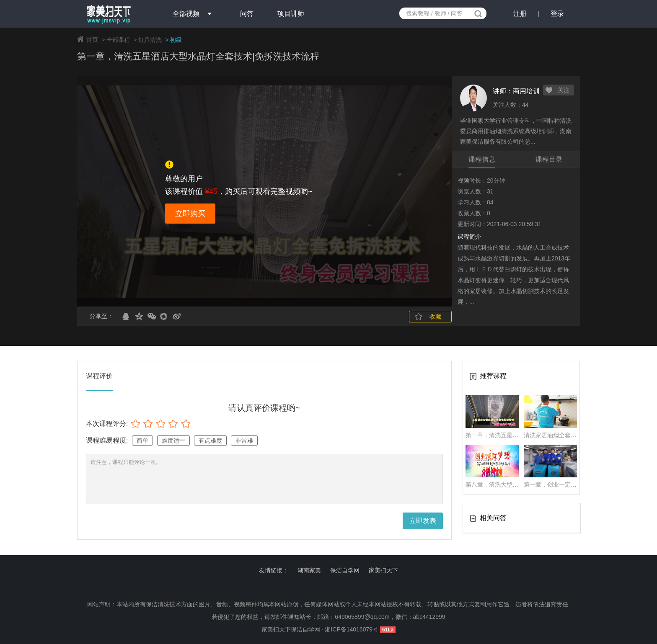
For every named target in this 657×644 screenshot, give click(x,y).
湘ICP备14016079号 (352, 629)
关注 (564, 90)
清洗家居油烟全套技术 (553, 435)
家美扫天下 (383, 570)
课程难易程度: (107, 440)
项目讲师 (291, 14)
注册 (520, 14)
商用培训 (526, 91)
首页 (92, 40)
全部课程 (118, 40)
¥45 (211, 191)
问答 (247, 14)
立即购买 (190, 214)
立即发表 (423, 521)
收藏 (435, 317)
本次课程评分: (107, 424)
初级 (176, 40)
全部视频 (186, 14)
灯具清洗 (150, 40)
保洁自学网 (345, 570)
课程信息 (482, 159)
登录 (557, 14)
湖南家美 (309, 570)
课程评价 (99, 376)
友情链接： (274, 570)
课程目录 (549, 159)
